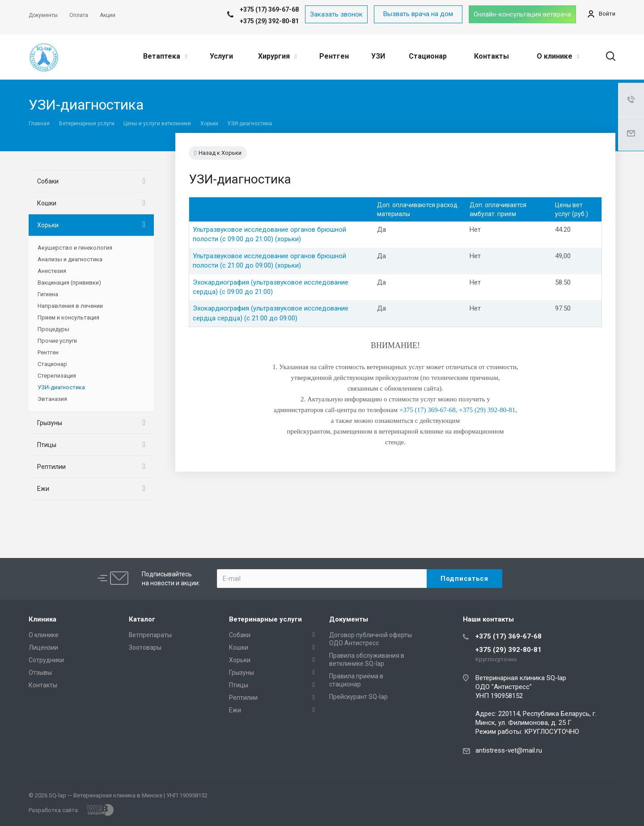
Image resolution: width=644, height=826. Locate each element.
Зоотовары (145, 647)
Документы (349, 619)
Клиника (42, 619)
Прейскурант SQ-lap (358, 697)
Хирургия (277, 56)
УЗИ (378, 56)
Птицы (47, 445)
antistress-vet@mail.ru (509, 750)
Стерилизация (57, 376)
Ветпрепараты (150, 635)
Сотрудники (46, 660)
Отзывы (40, 673)
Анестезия (52, 271)
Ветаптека (165, 56)
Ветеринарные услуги (265, 619)
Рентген (334, 56)
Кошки (47, 203)
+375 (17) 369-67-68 (508, 636)
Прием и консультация (68, 317)
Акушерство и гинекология (75, 248)
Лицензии (43, 647)
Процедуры (53, 329)
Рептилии (51, 467)
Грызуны (50, 423)
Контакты (491, 56)
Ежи (43, 489)
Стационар (428, 56)
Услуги (221, 56)
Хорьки (48, 225)
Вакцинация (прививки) (69, 283)
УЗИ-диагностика (61, 387)
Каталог (142, 619)
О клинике (558, 56)
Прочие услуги (57, 341)
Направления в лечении (70, 306)
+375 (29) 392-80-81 (269, 21)
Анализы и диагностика (70, 259)
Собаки (48, 181)
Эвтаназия (52, 399)
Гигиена (48, 294)
